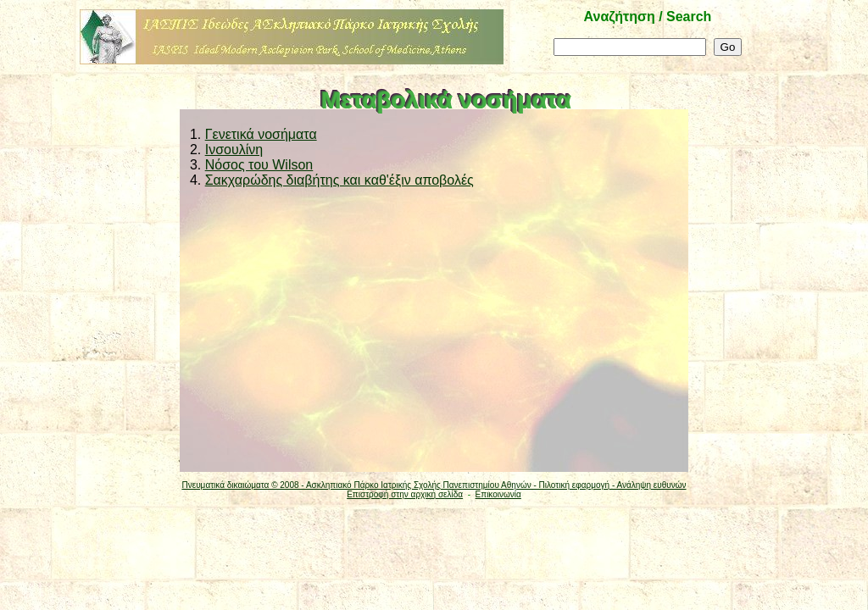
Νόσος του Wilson (259, 165)
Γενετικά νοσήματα (261, 134)
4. (194, 180)
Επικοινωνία (498, 494)
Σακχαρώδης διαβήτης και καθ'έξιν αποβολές (339, 180)
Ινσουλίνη (234, 150)
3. (194, 165)
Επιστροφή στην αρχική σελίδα (405, 494)
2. (194, 150)
